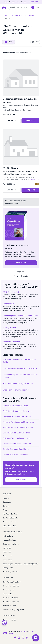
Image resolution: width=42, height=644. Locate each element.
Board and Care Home (18, 15)
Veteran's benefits (9, 606)
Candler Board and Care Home (16, 449)
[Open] (38, 7)
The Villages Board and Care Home (17, 411)
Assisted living (8, 536)
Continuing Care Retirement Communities (20, 316)
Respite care (7, 556)
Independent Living (11, 292)
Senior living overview (11, 572)
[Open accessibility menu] (4, 623)
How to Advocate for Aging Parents (18, 384)
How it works (7, 594)
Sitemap (12, 634)
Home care (7, 552)
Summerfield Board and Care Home (18, 428)
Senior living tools (9, 590)
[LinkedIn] (27, 638)
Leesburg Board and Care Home (16, 433)
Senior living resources (11, 586)
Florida (32, 15)
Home (5, 15)
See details (12, 121)
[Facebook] (15, 638)
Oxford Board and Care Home (15, 406)
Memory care (8, 548)
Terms (30, 631)
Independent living (9, 540)
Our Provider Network (11, 598)
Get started (21, 480)
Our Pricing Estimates (11, 518)
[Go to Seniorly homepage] (4, 7)
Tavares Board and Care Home (16, 455)
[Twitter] (23, 638)
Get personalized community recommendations (21, 202)
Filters (9, 42)
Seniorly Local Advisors (11, 602)
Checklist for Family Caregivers (16, 390)
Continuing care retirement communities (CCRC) (20, 564)
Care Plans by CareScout (12, 582)
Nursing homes (8, 568)
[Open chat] (36, 638)
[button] (33, 7)
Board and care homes (11, 544)
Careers (6, 506)
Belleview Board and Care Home (16, 438)
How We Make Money (11, 514)
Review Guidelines (9, 522)
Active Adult (7, 560)
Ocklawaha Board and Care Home (17, 444)
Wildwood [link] (6, 18)
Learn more (21, 262)
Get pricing (30, 121)
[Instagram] (19, 638)
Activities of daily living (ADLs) (14, 610)
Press (5, 510)
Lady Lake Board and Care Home (17, 417)
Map (35, 42)
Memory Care (8, 304)
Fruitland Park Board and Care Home (18, 422)
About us (6, 498)
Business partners (9, 620)
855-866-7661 (33, 2)
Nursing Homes (9, 328)
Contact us (7, 502)
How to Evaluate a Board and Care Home (20, 368)
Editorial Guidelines (10, 526)
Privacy (24, 631)
